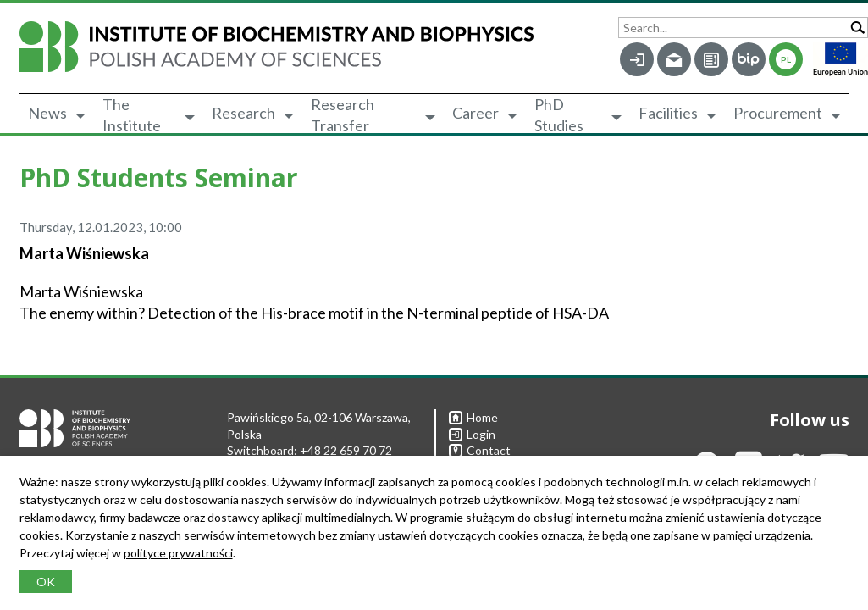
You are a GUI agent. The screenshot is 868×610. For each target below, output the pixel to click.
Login (472, 434)
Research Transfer (343, 115)
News (47, 113)
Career (475, 113)
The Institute (132, 115)
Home (473, 417)
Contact (480, 450)
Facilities (668, 113)
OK (46, 582)
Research (243, 113)
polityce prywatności (178, 553)
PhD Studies (559, 115)
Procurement (778, 113)
